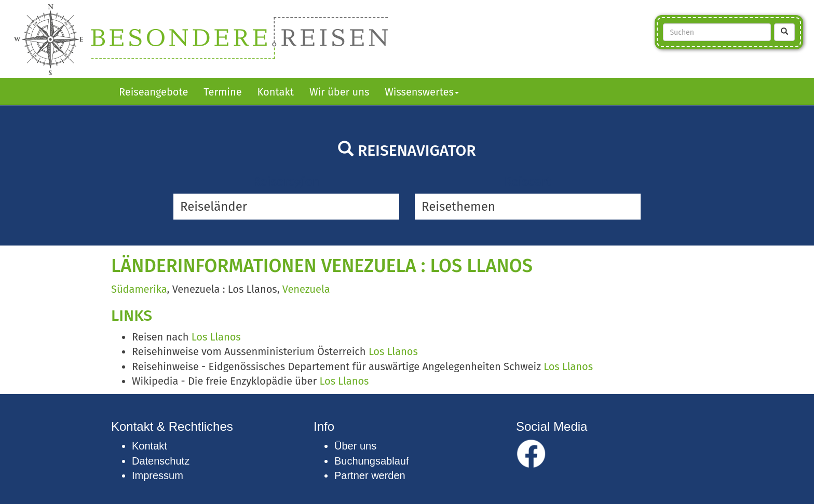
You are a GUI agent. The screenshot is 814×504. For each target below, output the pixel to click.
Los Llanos (216, 337)
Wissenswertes (422, 92)
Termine (222, 92)
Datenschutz (161, 461)
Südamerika (139, 289)
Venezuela (306, 289)
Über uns (355, 446)
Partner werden (370, 475)
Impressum (158, 475)
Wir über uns (339, 92)
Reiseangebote (153, 92)
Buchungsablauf (371, 461)
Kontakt (276, 92)
